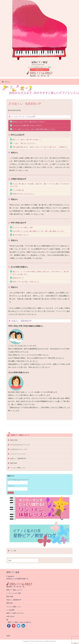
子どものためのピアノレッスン (20, 445)
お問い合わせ (40, 70)
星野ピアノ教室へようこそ (14, 590)
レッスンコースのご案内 (14, 593)
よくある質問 (10, 610)
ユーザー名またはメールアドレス (18, 480)
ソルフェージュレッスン (18, 454)
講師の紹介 (14, 463)
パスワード (11, 486)
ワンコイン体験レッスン (18, 468)
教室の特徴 (14, 440)
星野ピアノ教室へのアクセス (15, 613)
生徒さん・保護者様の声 (18, 458)
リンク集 (13, 551)
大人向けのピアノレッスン (19, 449)
